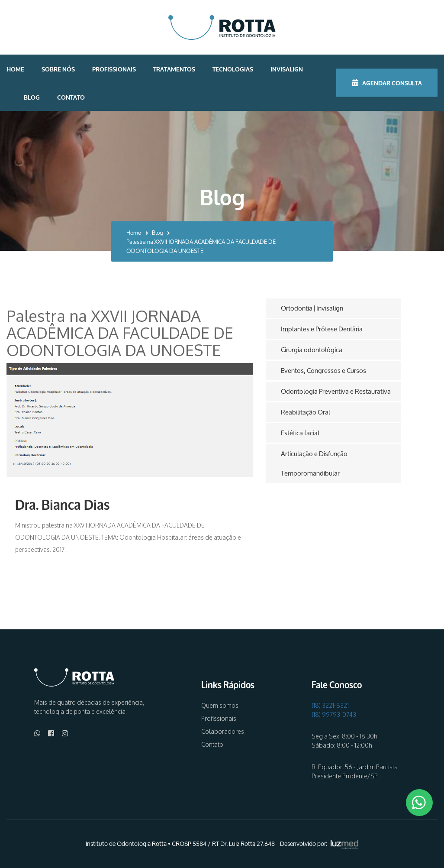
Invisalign (287, 69)
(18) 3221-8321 (330, 705)
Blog (32, 97)
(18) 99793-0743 (334, 714)
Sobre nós (58, 69)
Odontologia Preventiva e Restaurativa (336, 391)
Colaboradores (223, 731)
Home (15, 69)
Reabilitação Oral (306, 412)
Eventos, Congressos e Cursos (323, 371)
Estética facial (300, 433)
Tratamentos (174, 69)
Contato (71, 97)
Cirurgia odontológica (312, 350)
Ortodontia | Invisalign (312, 308)
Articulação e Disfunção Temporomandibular (314, 463)
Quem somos (220, 705)
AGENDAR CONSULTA (387, 83)
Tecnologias (233, 69)
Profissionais (114, 69)
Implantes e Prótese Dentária (322, 329)
